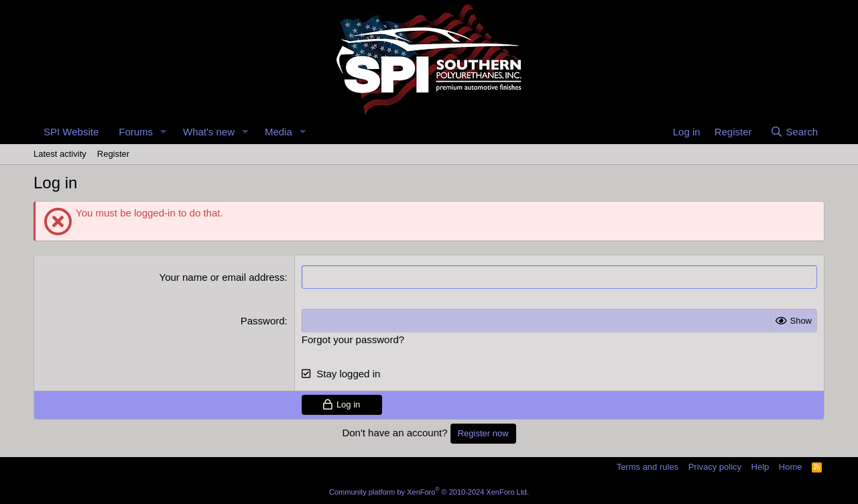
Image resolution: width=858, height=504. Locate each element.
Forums (136, 132)
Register (113, 154)
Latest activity (60, 154)
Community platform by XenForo (429, 492)
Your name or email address (222, 277)
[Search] (794, 132)
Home (791, 467)
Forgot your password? (353, 339)
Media (279, 132)
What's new (209, 132)
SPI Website (71, 132)
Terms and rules (648, 467)
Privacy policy (715, 467)
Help (760, 467)
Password (263, 321)
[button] (164, 132)
